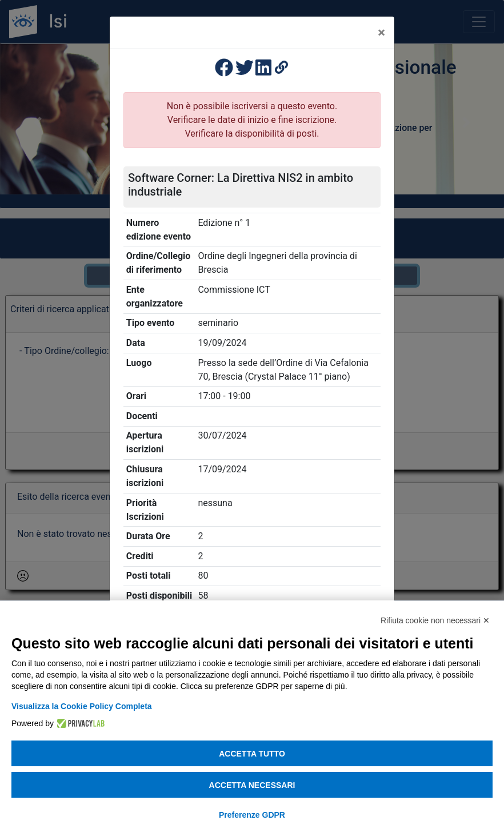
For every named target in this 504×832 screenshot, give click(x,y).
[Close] (381, 33)
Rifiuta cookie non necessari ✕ (435, 620)
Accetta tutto (252, 754)
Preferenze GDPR (252, 815)
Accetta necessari (252, 785)
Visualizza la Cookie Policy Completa (82, 706)
